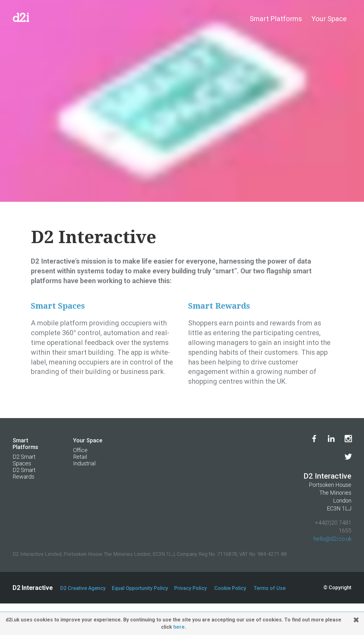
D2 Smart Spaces (24, 460)
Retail (80, 457)
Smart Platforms (276, 19)
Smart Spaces (58, 306)
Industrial (84, 463)
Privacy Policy (191, 588)
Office (80, 450)
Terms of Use (270, 588)
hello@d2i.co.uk (332, 539)
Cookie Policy (230, 588)
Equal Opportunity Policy (140, 588)
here (179, 627)
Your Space (329, 19)
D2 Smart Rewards (24, 473)
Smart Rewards (219, 306)
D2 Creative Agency (83, 588)
